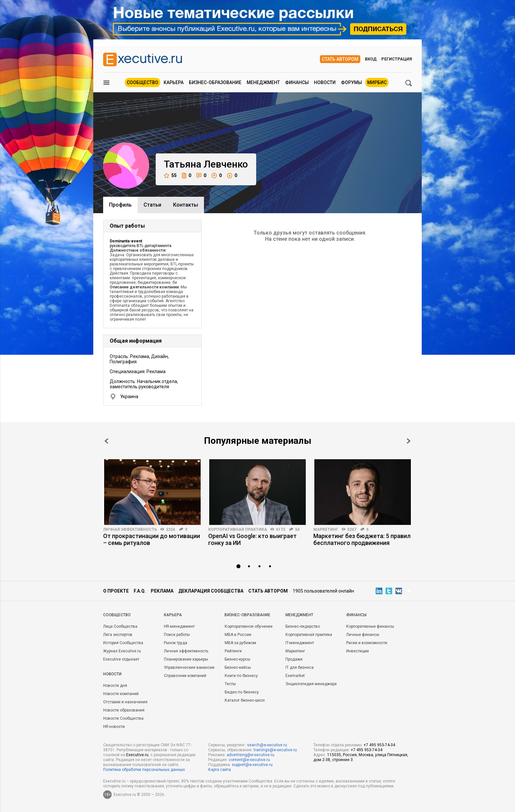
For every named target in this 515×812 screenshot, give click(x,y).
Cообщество (117, 615)
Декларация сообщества (211, 591)
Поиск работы (177, 635)
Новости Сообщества (123, 718)
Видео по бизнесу (242, 692)
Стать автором (340, 59)
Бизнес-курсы (237, 659)
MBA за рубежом (240, 643)
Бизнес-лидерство (303, 626)
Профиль (120, 205)
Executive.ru (137, 755)
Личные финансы (363, 635)
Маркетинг (326, 530)
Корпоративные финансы (370, 626)
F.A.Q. (140, 591)
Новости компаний (121, 694)
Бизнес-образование (215, 82)
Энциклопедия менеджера (311, 684)
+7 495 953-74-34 (379, 745)
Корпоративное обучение (249, 626)
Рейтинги (233, 651)
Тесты (230, 684)
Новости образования (124, 710)
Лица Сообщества (120, 626)
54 (297, 530)
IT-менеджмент (300, 643)
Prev (106, 441)
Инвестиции (358, 651)
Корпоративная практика (238, 530)
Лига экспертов (118, 635)
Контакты (186, 205)
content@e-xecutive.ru (249, 760)
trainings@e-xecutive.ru (275, 750)
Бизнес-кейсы (238, 667)
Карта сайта (220, 770)
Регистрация (397, 59)
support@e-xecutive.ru (252, 765)
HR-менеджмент (179, 626)
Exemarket (295, 676)
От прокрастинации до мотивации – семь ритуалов (152, 539)
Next (409, 441)
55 (170, 176)
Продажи (294, 659)
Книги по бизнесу (241, 676)
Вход (371, 59)
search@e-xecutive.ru (267, 745)
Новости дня (115, 686)
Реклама (162, 591)
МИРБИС (377, 82)
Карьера (174, 82)
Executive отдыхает (121, 659)
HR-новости (114, 727)
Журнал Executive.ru (122, 651)
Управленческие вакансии (189, 667)
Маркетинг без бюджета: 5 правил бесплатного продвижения (362, 539)
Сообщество (143, 82)
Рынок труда (176, 643)
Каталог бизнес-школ (245, 700)
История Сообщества (123, 643)
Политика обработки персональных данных (144, 770)
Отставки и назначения (125, 702)
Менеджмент (263, 82)
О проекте (116, 591)
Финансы (297, 82)
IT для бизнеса (300, 667)
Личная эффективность (130, 530)
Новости (325, 82)
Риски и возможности (367, 643)
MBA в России (238, 635)
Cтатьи (152, 205)
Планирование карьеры (186, 659)
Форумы (351, 82)
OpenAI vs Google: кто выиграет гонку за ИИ (252, 539)
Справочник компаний (185, 676)
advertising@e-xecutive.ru (250, 755)
